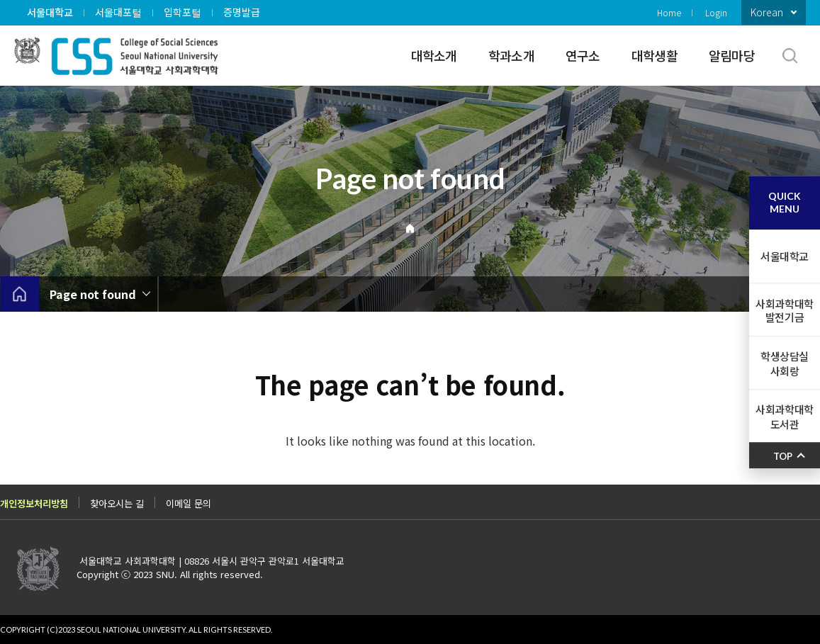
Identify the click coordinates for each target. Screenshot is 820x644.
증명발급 (242, 12)
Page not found (93, 294)
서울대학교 (50, 12)
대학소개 (434, 55)
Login (716, 12)
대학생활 (655, 55)
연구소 (583, 55)
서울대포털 (118, 12)
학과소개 (511, 55)
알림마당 (732, 55)
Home (669, 12)
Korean (767, 12)
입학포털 (182, 12)
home (19, 294)
